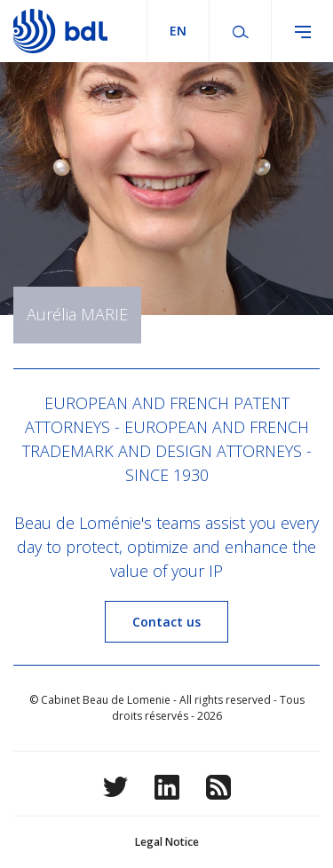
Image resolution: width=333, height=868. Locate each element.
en (178, 31)
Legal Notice (167, 842)
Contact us (166, 622)
